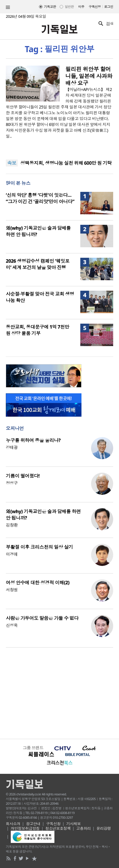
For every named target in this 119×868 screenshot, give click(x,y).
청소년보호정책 (58, 828)
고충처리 (84, 828)
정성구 (12, 483)
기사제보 (74, 824)
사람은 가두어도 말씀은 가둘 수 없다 (42, 618)
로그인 (109, 7)
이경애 (12, 554)
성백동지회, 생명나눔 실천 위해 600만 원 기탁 (66, 163)
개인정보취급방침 (25, 828)
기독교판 (50, 7)
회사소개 (13, 824)
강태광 (12, 447)
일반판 (69, 7)
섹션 (8, 7)
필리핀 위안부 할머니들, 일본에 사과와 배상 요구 (89, 76)
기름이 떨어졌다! (23, 476)
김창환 (12, 525)
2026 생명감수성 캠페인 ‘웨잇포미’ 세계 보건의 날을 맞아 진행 (38, 264)
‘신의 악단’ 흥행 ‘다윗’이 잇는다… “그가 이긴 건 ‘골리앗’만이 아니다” (40, 198)
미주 (81, 7)
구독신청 (95, 7)
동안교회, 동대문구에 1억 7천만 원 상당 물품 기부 (38, 330)
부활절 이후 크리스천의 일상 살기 (39, 547)
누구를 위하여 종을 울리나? (33, 440)
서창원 (12, 590)
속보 (12, 163)
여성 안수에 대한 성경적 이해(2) (38, 583)
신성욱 (12, 625)
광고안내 (33, 824)
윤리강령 (104, 828)
